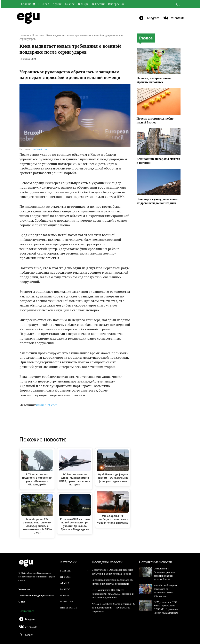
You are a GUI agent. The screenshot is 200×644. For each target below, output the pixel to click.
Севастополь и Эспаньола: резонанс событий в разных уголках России (166, 572)
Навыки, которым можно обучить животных (153, 79)
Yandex (29, 635)
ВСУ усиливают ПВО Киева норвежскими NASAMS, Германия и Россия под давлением (114, 593)
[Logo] (38, 19)
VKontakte (178, 18)
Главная (24, 35)
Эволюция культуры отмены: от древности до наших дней (158, 198)
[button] (178, 4)
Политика (38, 35)
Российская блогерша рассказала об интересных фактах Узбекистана (165, 585)
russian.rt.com (40, 149)
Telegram (153, 18)
